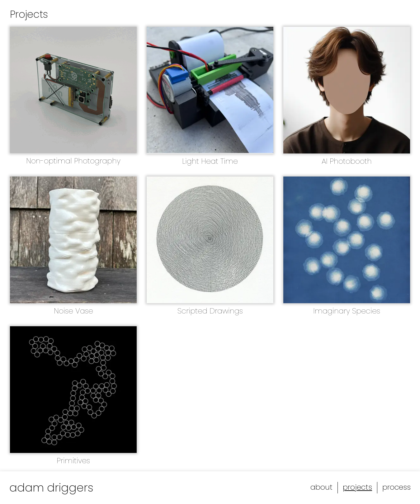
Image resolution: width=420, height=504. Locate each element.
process (396, 487)
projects (357, 487)
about (321, 487)
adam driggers (51, 488)
